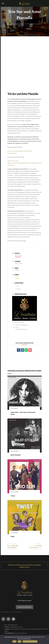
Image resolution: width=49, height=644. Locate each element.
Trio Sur (13, 496)
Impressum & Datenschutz (24, 607)
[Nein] (47, 639)
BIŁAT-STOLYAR (16, 455)
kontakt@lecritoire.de (21, 329)
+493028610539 (24, 325)
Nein (19, 641)
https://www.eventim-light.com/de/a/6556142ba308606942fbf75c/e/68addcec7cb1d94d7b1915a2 (25, 163)
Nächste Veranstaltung (35, 546)
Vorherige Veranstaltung (13, 546)
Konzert (18, 289)
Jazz (17, 286)
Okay (14, 641)
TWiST (13, 537)
